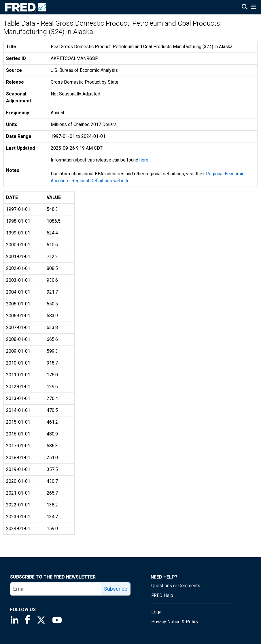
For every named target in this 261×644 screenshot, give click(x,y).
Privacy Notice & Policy (175, 622)
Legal (157, 612)
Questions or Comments (176, 586)
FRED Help (162, 595)
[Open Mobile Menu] (253, 7)
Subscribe (116, 589)
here (144, 160)
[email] (56, 589)
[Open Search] (245, 7)
